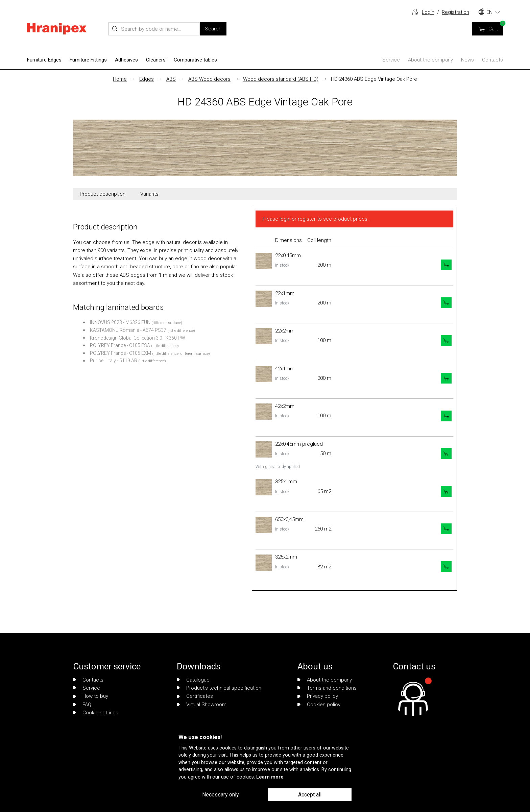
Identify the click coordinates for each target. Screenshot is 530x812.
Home (120, 79)
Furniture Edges (44, 60)
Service (391, 60)
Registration (455, 12)
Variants (149, 194)
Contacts (492, 60)
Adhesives (126, 60)
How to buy (91, 696)
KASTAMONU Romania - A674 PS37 (128, 330)
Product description (103, 194)
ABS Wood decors (209, 79)
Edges (147, 79)
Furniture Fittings (88, 60)
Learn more (270, 777)
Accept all (310, 795)
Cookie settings (96, 713)
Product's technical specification (219, 688)
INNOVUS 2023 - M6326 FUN (120, 322)
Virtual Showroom (202, 705)
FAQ (82, 705)
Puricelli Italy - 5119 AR (114, 361)
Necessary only (221, 795)
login (285, 219)
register (307, 219)
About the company (430, 60)
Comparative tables (195, 60)
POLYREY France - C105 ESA (120, 345)
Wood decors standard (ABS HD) (281, 79)
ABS (171, 79)
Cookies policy (319, 705)
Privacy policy (318, 696)
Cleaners (156, 60)
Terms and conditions (327, 688)
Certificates (195, 696)
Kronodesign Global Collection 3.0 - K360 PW (138, 338)
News (467, 60)
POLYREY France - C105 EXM (121, 353)
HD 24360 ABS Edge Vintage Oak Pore (374, 79)
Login (428, 12)
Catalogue (193, 680)
